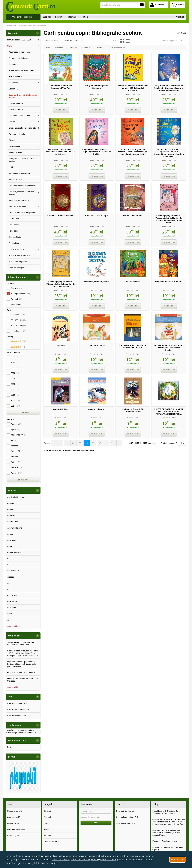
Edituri (46, 823)
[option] (23, 776)
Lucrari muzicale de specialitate (22, 186)
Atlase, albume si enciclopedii (22, 70)
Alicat (10, 614)
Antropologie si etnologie (19, 58)
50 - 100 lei (18, 320)
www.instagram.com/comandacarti (21, 733)
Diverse (12, 122)
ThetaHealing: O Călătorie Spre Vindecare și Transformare (21, 644)
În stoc (16, 288)
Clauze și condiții (15, 811)
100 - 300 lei (18, 326)
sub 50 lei (18, 315)
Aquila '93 (17, 468)
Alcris (10, 589)
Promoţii (47, 817)
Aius (9, 565)
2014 (16, 406)
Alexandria (12, 608)
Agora (16, 429)
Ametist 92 (17, 451)
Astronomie (14, 64)
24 (182, 41)
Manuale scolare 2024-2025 (19, 40)
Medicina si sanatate (18, 206)
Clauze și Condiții (109, 860)
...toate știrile (13, 687)
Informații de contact (16, 829)
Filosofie (12, 140)
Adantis (10, 509)
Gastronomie (14, 146)
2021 (15, 368)
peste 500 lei (18, 331)
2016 (15, 395)
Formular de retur (51, 842)
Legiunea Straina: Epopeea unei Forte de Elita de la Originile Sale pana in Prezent (21, 664)
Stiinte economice (16, 249)
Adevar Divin (13, 522)
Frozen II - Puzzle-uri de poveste (21, 673)
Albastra (11, 577)
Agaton (10, 534)
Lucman (58, 354)
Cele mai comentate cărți (18, 710)
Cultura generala (16, 103)
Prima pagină (13, 836)
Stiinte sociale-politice (18, 262)
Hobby (12, 167)
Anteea (16, 462)
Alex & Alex (12, 601)
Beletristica (13, 83)
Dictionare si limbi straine (20, 116)
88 (72, 443)
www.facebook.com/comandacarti (21, 730)
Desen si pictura (16, 109)
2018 (15, 384)
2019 (15, 379)
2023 (15, 357)
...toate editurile (14, 626)
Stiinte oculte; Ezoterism (19, 255)
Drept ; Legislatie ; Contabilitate (22, 128)
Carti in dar (13, 89)
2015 (16, 400)
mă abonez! (96, 823)
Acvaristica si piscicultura (20, 52)
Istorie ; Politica (15, 179)
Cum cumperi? (14, 817)
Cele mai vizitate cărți (16, 716)
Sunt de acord (178, 860)
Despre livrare (13, 823)
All (14, 440)
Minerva (94, 290)
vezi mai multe (23, 413)
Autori (46, 829)
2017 (15, 390)
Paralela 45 (94, 354)
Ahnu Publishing (14, 552)
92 (98, 443)
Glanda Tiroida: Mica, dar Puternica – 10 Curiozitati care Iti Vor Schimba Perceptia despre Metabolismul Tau (23, 653)
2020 (15, 373)
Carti (9, 46)
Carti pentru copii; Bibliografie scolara (23, 96)
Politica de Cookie (61, 860)
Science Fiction (15, 237)
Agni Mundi (12, 540)
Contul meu (158, 5)
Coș (177, 5)
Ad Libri (10, 503)
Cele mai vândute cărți (17, 703)
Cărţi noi (47, 811)
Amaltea (16, 446)
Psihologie (13, 231)
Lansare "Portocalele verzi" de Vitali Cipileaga (23, 680)
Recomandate (20, 305)
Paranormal (14, 219)
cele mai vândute (70, 41)
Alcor (9, 583)
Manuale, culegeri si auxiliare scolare (21, 193)
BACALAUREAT (16, 77)
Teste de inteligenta (17, 268)
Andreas (17, 457)
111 (110, 443)
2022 (15, 362)
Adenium (16, 424)
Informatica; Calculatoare (20, 173)
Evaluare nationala (17, 134)
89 (79, 443)
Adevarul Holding (15, 528)
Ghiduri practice (16, 152)
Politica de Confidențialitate (84, 860)
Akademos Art (18, 435)
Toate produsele (21, 294)
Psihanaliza (14, 225)
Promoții (16, 299)
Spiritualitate (14, 243)
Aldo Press (12, 595)
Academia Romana (16, 497)
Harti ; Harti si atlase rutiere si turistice (22, 160)
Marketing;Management (19, 200)
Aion (9, 558)
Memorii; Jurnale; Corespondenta (23, 212)
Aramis (16, 473)
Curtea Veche (58, 94)
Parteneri (11, 747)
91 (91, 443)
